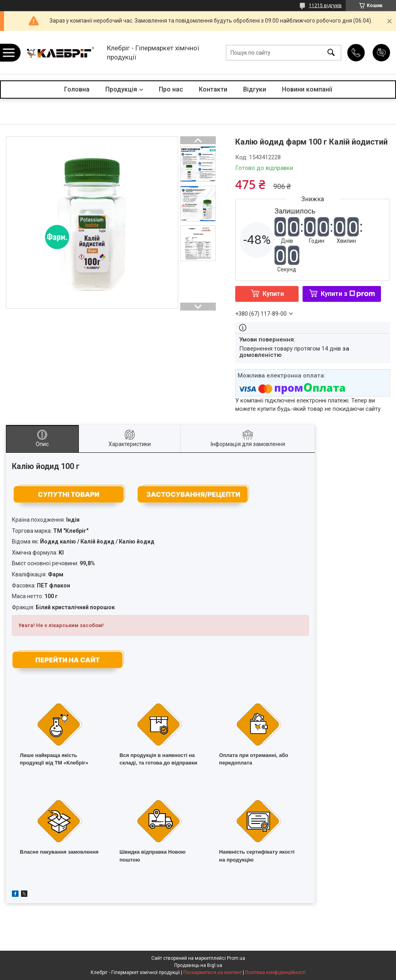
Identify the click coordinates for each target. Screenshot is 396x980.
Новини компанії (307, 89)
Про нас (171, 89)
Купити (273, 294)
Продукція (121, 89)
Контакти (213, 89)
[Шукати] (331, 52)
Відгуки (255, 89)
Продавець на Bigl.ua (198, 965)
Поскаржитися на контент (212, 972)
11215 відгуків (325, 6)
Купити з (348, 294)
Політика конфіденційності (275, 972)
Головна (77, 89)
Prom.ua (236, 958)
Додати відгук (381, 53)
